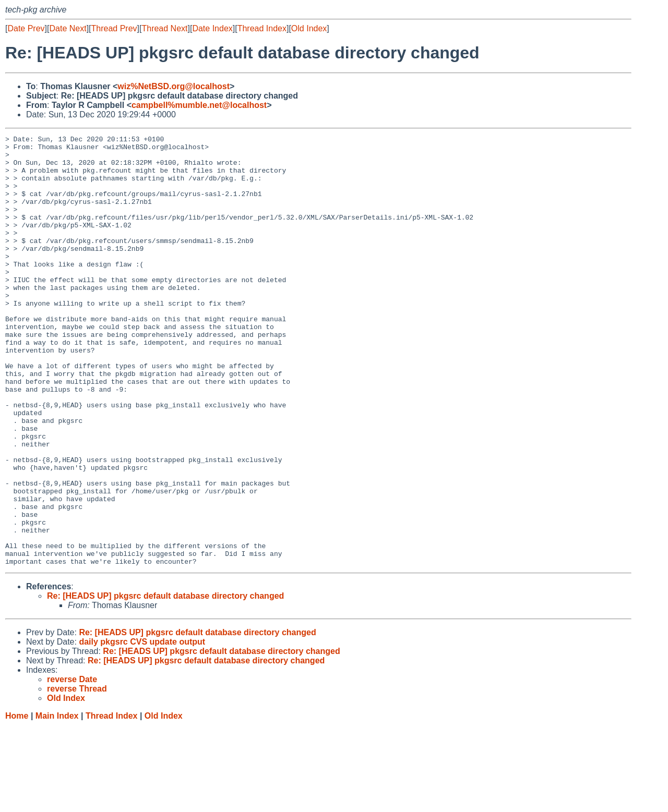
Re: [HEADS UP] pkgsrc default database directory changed (165, 682)
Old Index (309, 28)
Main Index (57, 802)
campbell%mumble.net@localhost (199, 105)
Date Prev (26, 28)
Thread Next (164, 28)
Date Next (68, 28)
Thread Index (262, 28)
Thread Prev (114, 28)
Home (17, 802)
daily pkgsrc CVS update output (142, 728)
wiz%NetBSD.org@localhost (174, 86)
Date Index (212, 28)
